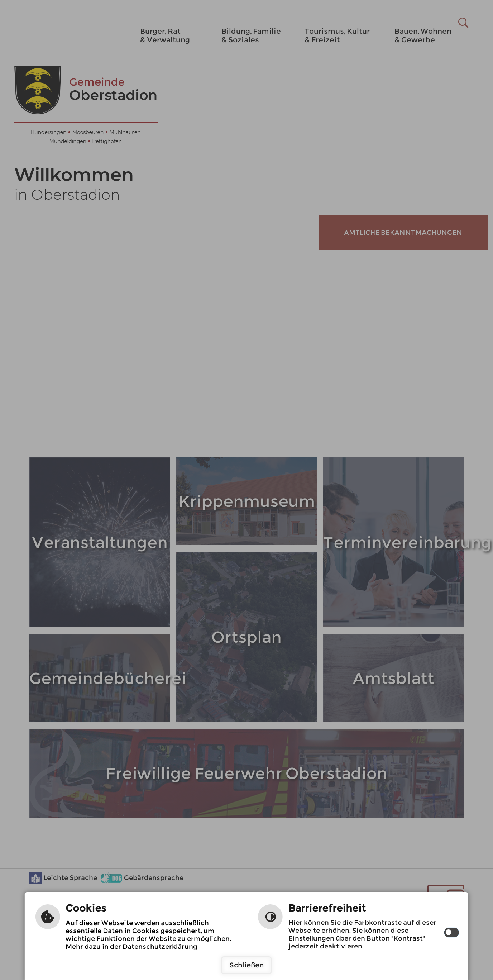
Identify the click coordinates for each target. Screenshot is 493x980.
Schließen (247, 965)
